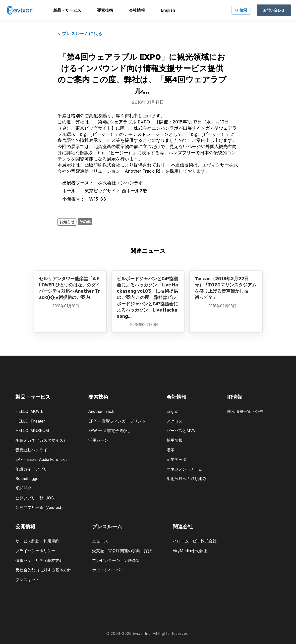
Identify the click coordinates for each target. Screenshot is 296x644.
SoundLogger (28, 479)
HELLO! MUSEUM (32, 431)
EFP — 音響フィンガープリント (117, 421)
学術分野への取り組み (186, 479)
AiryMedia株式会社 (190, 551)
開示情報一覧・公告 (245, 411)
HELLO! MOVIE (29, 411)
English (173, 411)
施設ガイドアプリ (31, 469)
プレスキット (27, 580)
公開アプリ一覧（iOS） (37, 498)
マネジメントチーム (184, 469)
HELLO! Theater (30, 421)
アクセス (175, 421)
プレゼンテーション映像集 (116, 561)
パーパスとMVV (181, 431)
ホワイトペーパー (108, 570)
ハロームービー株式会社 (195, 541)
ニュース (100, 541)
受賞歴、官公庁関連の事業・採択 (122, 551)
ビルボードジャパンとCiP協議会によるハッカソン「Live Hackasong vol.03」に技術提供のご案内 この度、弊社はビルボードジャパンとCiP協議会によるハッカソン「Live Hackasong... (147, 297)
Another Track (101, 411)
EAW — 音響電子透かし (110, 431)
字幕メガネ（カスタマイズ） (41, 440)
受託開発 (23, 488)
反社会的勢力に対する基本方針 (43, 570)
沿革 (171, 450)
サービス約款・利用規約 (37, 541)
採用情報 (175, 440)
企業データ (177, 459)
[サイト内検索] (241, 10)
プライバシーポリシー (35, 551)
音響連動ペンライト (33, 450)
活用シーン (98, 440)
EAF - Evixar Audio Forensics (41, 459)
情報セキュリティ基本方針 (39, 561)
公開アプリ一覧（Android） (40, 508)
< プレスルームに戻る (80, 33)
